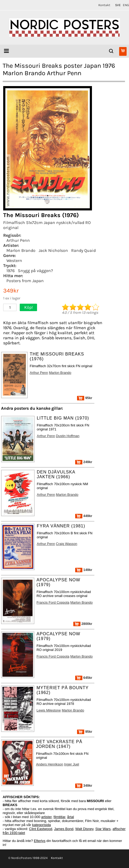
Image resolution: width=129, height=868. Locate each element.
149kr (84, 570)
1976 (11, 271)
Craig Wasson (67, 544)
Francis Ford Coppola (53, 602)
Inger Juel (71, 764)
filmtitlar (59, 817)
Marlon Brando (21, 250)
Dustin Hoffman (68, 436)
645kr (84, 678)
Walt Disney (84, 829)
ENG (126, 5)
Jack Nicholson (53, 250)
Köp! (29, 307)
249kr (84, 462)
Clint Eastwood (41, 829)
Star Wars (103, 829)
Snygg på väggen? (35, 271)
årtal (70, 817)
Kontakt (104, 5)
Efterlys (40, 841)
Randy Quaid (83, 250)
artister (47, 817)
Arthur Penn (18, 240)
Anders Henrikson (50, 764)
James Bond (64, 829)
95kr (85, 398)
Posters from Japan (25, 281)
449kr (84, 516)
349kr (84, 786)
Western (14, 261)
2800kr (83, 624)
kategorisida (42, 825)
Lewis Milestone (49, 710)
